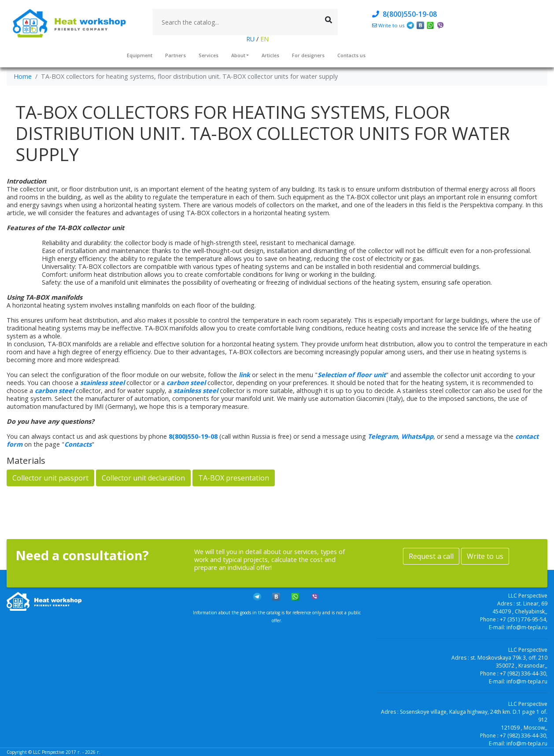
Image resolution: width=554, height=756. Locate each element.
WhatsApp (417, 436)
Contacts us (351, 55)
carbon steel (186, 383)
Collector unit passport (50, 478)
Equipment (140, 55)
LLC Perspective (49, 752)
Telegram (383, 436)
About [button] (238, 55)
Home (23, 76)
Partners (175, 55)
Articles (270, 55)
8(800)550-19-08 (404, 14)
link (244, 375)
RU (251, 39)
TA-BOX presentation (234, 478)
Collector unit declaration (143, 478)
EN (264, 39)
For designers (308, 55)
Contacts (78, 444)
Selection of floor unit (352, 375)
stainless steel (102, 383)
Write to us (485, 556)
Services (209, 55)
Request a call (431, 556)
